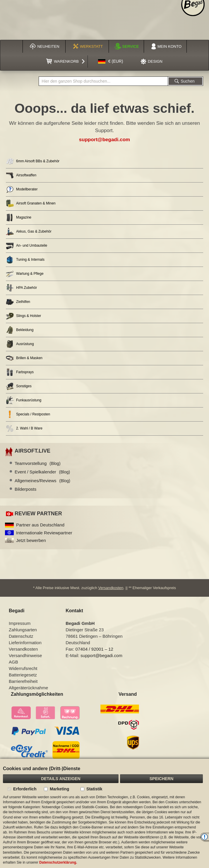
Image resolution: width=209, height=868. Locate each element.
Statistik (94, 789)
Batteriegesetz (23, 675)
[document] (104, 813)
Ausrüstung (20, 344)
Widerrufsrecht (23, 668)
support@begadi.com (104, 140)
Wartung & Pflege (25, 274)
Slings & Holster (23, 316)
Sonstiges (19, 386)
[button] (111, 62)
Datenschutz (21, 636)
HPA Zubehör (21, 288)
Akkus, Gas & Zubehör (29, 232)
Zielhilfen (18, 302)
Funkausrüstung (24, 400)
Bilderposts (25, 489)
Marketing (59, 789)
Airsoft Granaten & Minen (31, 203)
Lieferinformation (25, 643)
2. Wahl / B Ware (24, 428)
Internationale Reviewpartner (44, 533)
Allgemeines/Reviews (42, 481)
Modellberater (22, 189)
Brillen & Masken (24, 358)
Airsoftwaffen (21, 175)
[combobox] (103, 81)
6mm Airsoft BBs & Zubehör (33, 161)
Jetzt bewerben (31, 540)
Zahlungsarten (23, 630)
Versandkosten (111, 588)
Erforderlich (25, 789)
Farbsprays (20, 372)
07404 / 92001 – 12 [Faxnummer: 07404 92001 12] (94, 649)
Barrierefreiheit (23, 681)
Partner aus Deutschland (40, 525)
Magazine (19, 218)
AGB (13, 662)
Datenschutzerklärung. (58, 862)
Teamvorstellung (38, 463)
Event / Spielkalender (42, 472)
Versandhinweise (25, 655)
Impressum (20, 623)
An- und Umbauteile (26, 246)
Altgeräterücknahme (28, 688)
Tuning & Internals (25, 260)
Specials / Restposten (28, 414)
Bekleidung (20, 330)
